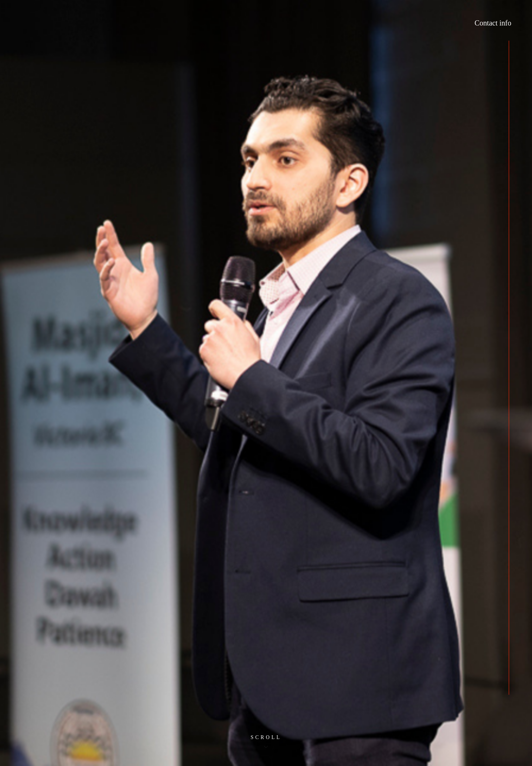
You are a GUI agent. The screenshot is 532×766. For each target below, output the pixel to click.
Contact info (493, 23)
